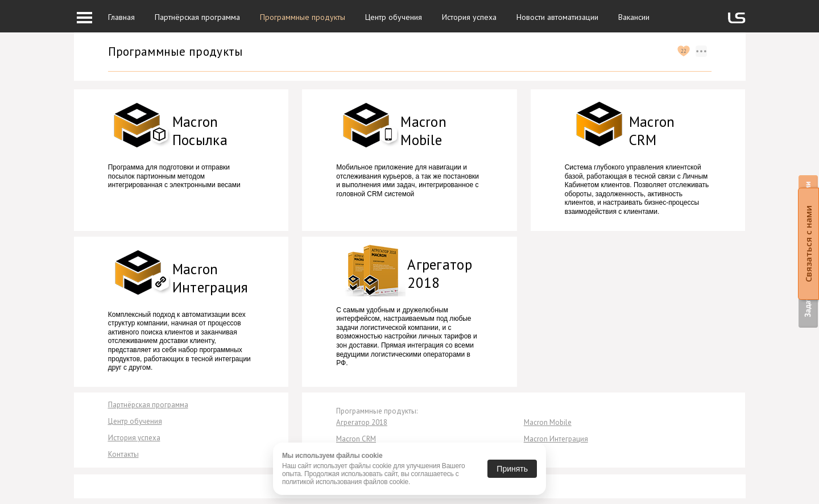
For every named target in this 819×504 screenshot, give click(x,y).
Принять (512, 469)
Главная (121, 17)
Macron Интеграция (556, 439)
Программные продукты (303, 17)
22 (684, 51)
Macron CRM (356, 439)
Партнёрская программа (197, 17)
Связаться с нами (808, 244)
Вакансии (634, 17)
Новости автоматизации (557, 17)
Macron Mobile (548, 422)
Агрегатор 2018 (362, 422)
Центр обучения (394, 17)
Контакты (123, 454)
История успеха (469, 17)
